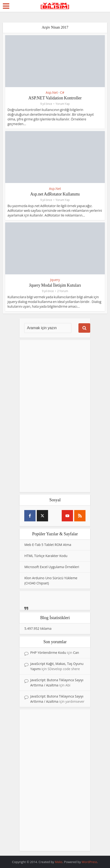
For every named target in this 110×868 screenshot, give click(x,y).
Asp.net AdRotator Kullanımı (55, 194)
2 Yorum (63, 291)
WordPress (90, 862)
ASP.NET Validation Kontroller (55, 98)
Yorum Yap (63, 104)
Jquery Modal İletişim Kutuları (55, 285)
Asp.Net (52, 92)
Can (76, 653)
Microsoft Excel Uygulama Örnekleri (52, 567)
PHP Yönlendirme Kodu (48, 653)
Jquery (55, 280)
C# (62, 92)
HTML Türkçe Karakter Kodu (46, 556)
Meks (59, 862)
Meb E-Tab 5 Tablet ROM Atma (48, 545)
